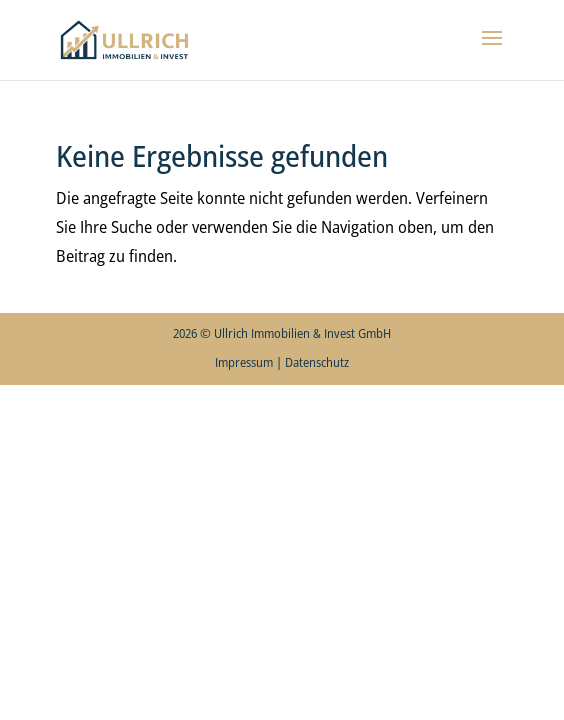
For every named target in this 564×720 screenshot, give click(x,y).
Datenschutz (317, 362)
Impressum (244, 362)
